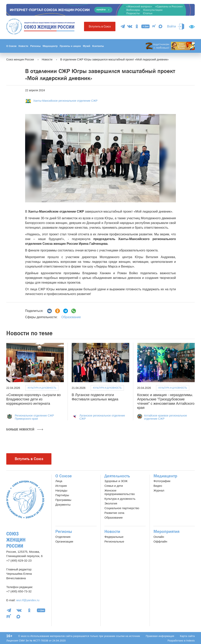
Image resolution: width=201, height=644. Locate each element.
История (61, 486)
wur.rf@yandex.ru (28, 600)
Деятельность (117, 476)
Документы (63, 505)
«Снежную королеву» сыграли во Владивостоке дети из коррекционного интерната (33, 399)
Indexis (190, 641)
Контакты (98, 46)
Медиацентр (50, 46)
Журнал (159, 490)
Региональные (114, 541)
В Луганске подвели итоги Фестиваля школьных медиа (95, 397)
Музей (87, 46)
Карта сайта (187, 636)
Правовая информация (160, 636)
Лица (59, 481)
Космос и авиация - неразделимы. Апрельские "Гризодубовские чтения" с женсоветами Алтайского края (166, 401)
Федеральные (114, 537)
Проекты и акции (70, 46)
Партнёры (62, 495)
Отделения (63, 537)
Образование (71, 317)
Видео (158, 486)
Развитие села (114, 513)
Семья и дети (114, 486)
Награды (61, 490)
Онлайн (159, 537)
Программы (63, 500)
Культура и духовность (42, 388)
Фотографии (162, 481)
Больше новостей (25, 429)
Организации (64, 541)
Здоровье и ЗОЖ (116, 481)
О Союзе (11, 46)
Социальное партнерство (122, 508)
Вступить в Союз (100, 26)
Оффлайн (160, 541)
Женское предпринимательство (120, 492)
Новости (23, 46)
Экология (111, 503)
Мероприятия (166, 532)
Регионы (35, 46)
